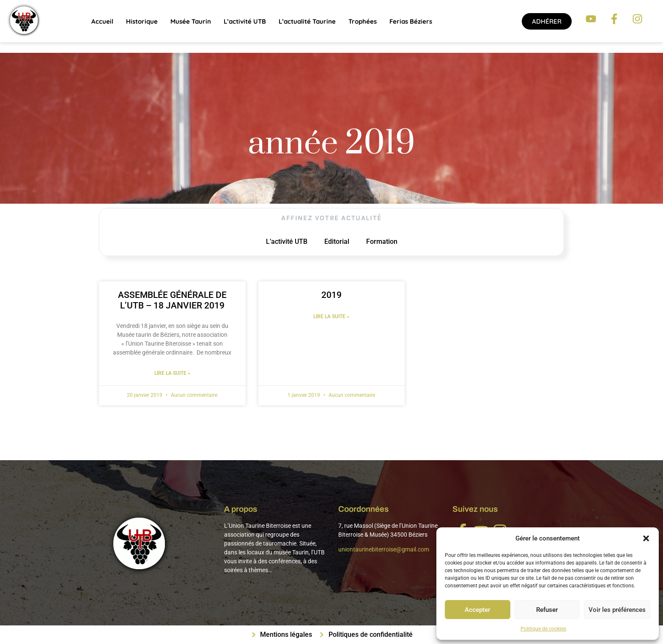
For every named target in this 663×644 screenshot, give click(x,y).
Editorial (337, 241)
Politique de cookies (543, 629)
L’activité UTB (245, 21)
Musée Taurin (191, 21)
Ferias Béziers (411, 21)
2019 (331, 295)
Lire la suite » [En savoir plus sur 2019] (331, 317)
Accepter (477, 610)
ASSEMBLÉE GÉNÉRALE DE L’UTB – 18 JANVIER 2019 (172, 300)
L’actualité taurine (307, 21)
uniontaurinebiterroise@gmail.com (384, 549)
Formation (382, 241)
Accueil (102, 21)
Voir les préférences (617, 610)
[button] (646, 538)
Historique (142, 21)
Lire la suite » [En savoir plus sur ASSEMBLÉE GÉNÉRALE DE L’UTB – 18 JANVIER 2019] (172, 373)
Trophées (363, 21)
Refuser (547, 610)
